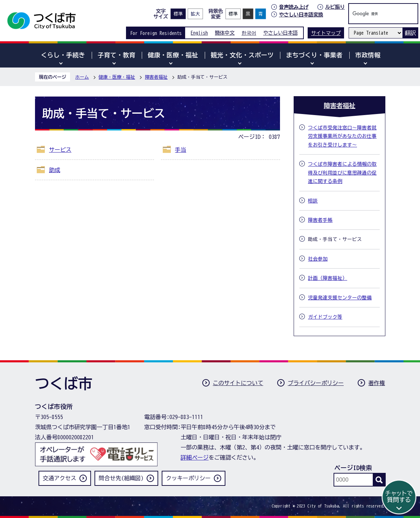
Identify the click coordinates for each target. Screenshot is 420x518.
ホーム (82, 77)
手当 (181, 150)
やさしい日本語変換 (301, 15)
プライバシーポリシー (316, 383)
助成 (55, 170)
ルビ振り (335, 7)
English (199, 33)
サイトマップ (326, 33)
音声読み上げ (294, 7)
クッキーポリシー (188, 478)
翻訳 (410, 33)
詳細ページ (195, 457)
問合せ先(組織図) (121, 478)
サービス (60, 150)
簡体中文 (225, 33)
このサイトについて (238, 383)
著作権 (377, 383)
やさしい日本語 (280, 33)
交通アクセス (59, 478)
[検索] (376, 14)
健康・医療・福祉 (117, 77)
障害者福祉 (156, 77)
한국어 (249, 33)
